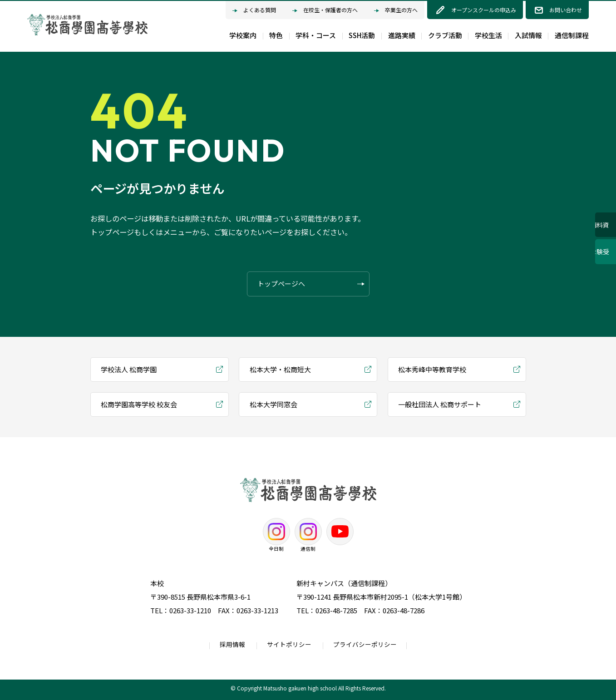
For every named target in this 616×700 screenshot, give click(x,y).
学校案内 (243, 35)
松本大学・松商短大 (280, 369)
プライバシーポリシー (365, 644)
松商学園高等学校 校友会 (139, 404)
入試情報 (528, 35)
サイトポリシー (289, 644)
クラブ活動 (445, 35)
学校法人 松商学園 (129, 369)
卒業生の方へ (396, 11)
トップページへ (311, 284)
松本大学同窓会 (274, 404)
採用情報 (232, 644)
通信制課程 (572, 35)
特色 (276, 35)
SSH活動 (362, 35)
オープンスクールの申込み (484, 10)
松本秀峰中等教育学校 (432, 369)
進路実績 (402, 35)
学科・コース (316, 35)
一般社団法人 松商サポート (440, 404)
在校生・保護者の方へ (325, 11)
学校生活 (488, 35)
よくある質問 (254, 11)
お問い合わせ (566, 10)
